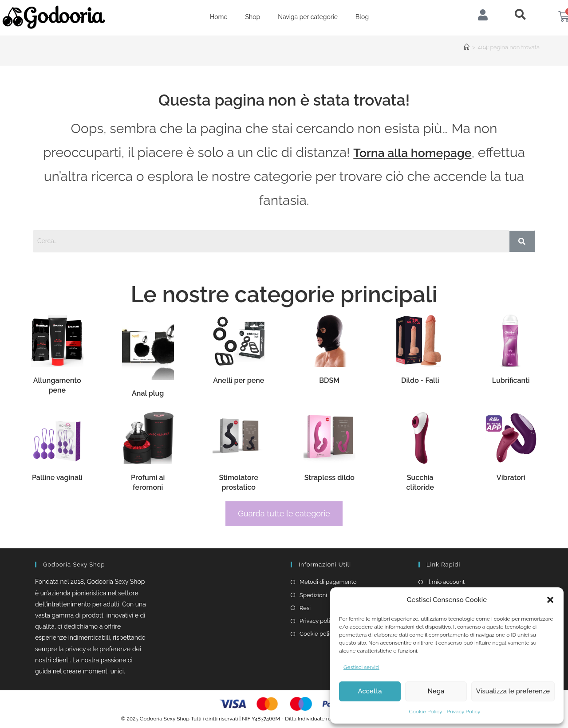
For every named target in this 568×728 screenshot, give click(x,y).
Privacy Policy (463, 712)
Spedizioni (313, 595)
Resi (305, 608)
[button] (550, 600)
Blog (362, 17)
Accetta (370, 691)
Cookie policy (318, 634)
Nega (436, 691)
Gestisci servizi (361, 667)
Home (219, 17)
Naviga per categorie (308, 17)
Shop (253, 17)
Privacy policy (318, 621)
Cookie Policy (425, 712)
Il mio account (446, 582)
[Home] (467, 47)
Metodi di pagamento (328, 582)
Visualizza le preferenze (513, 691)
